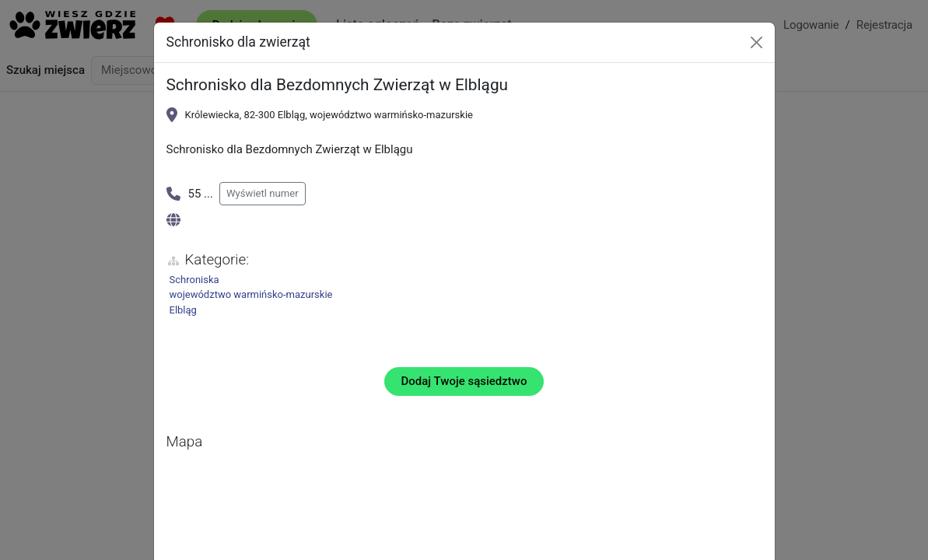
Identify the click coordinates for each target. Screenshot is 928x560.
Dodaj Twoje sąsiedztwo (464, 381)
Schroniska (194, 280)
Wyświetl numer (263, 193)
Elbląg (183, 310)
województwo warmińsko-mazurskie (251, 294)
